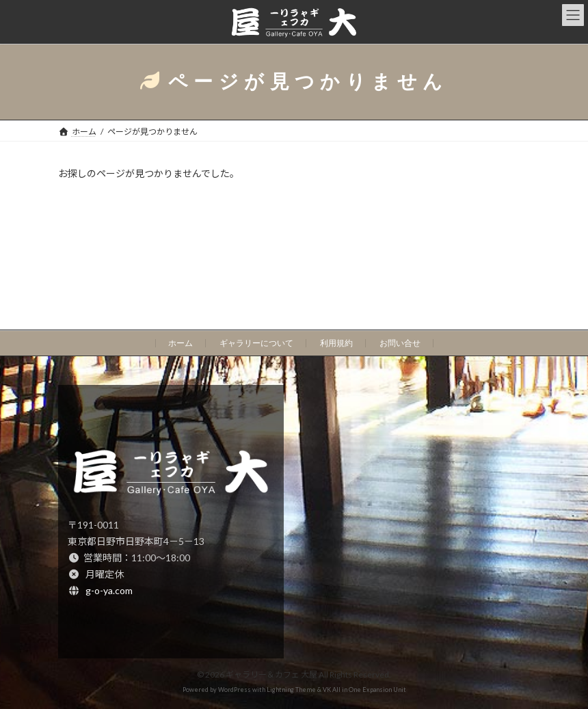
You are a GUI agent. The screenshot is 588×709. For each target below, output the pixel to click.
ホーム (181, 343)
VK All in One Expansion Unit (364, 690)
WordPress (235, 690)
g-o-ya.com (109, 590)
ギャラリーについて (256, 343)
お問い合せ (400, 343)
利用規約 (336, 343)
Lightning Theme (291, 690)
